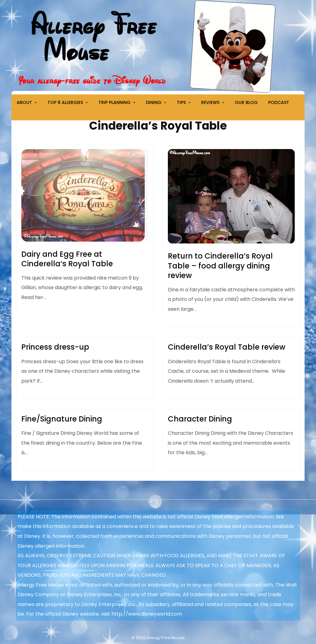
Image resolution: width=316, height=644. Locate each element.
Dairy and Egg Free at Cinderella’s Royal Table (67, 259)
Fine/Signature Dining (62, 419)
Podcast (279, 102)
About (24, 102)
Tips (181, 102)
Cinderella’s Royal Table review (227, 347)
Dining (154, 102)
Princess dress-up (55, 347)
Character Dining (200, 419)
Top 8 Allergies (65, 102)
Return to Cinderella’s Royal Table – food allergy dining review (220, 266)
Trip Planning (114, 102)
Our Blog (246, 102)
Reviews (210, 102)
